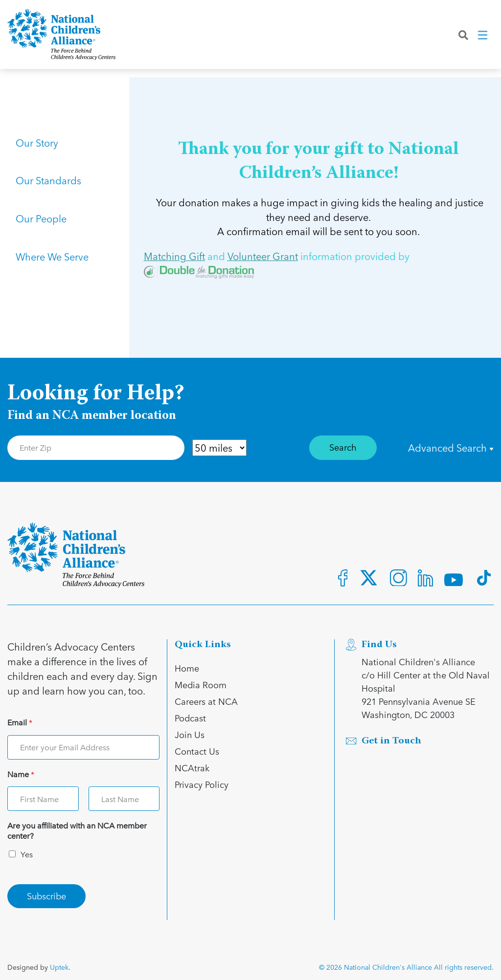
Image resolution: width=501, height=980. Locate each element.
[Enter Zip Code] (96, 448)
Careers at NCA (206, 701)
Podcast (190, 718)
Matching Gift (174, 256)
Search (343, 447)
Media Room (201, 685)
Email (20, 723)
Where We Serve (54, 278)
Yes (27, 854)
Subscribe (46, 896)
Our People (43, 234)
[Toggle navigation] (483, 39)
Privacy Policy (202, 784)
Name (21, 774)
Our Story (38, 146)
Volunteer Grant (263, 256)
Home (187, 668)
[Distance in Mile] (219, 448)
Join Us (190, 734)
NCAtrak (192, 768)
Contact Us (197, 751)
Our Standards (50, 190)
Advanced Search (451, 448)
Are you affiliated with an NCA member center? (77, 831)
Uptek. (60, 967)
